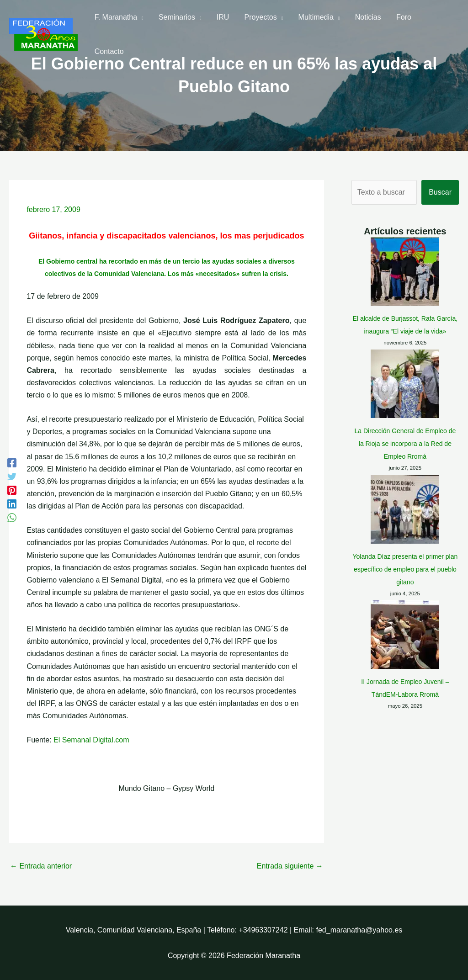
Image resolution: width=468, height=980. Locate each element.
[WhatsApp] (12, 518)
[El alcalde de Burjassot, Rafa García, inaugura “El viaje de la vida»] (405, 271)
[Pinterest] (12, 490)
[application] (140, 24)
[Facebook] (12, 463)
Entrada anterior (41, 866)
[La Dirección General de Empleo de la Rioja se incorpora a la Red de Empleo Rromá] (405, 384)
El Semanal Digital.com (91, 740)
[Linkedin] (12, 504)
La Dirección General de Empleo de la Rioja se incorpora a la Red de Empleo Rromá (405, 444)
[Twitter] (12, 477)
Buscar (440, 192)
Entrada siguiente (290, 866)
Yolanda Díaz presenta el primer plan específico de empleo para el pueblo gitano (405, 514)
